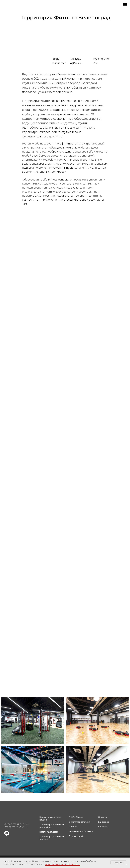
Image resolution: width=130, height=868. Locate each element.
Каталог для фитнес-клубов (50, 819)
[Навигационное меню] (125, 5)
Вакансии (103, 822)
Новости (103, 817)
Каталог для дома (49, 832)
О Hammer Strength (79, 822)
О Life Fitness (76, 817)
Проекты (74, 827)
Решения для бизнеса (81, 831)
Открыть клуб (76, 836)
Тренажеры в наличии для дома (52, 838)
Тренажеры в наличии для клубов (52, 826)
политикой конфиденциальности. (63, 864)
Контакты (103, 827)
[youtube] (7, 835)
